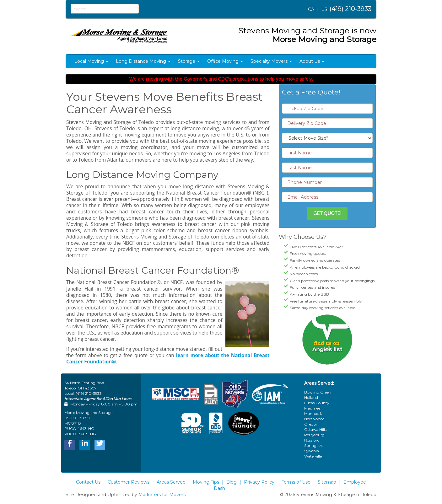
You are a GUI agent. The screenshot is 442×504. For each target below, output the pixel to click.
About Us (312, 61)
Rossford (312, 440)
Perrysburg (314, 435)
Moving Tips (206, 482)
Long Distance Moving (143, 61)
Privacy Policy (259, 482)
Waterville (313, 456)
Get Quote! (327, 213)
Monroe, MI (314, 413)
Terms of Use (296, 482)
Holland (311, 397)
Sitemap (327, 482)
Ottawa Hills (315, 429)
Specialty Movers (271, 61)
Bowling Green (318, 392)
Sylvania (312, 451)
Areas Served (171, 482)
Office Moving (225, 61)
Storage (189, 61)
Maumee (312, 408)
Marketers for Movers (162, 495)
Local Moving (91, 61)
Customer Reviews (129, 482)
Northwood (314, 419)
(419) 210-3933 (350, 9)
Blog (232, 482)
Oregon (311, 424)
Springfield (314, 445)
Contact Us (88, 482)
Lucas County (317, 403)
